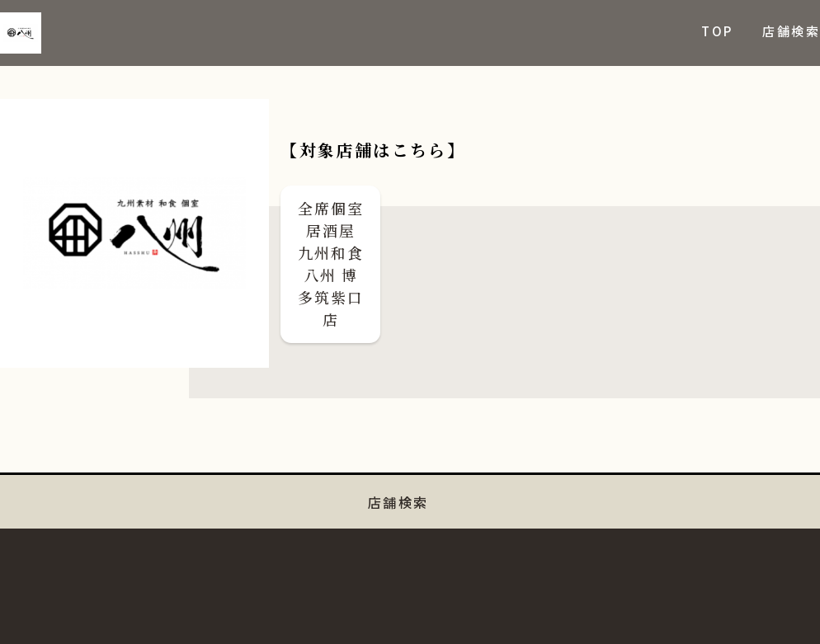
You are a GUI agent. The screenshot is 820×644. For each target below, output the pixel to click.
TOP (717, 31)
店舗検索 (791, 31)
